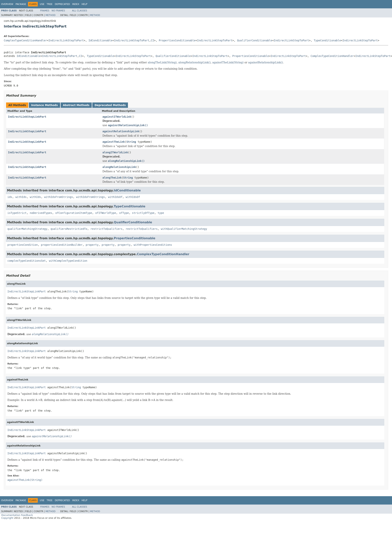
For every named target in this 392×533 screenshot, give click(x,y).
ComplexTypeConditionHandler (25, 40)
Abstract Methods (76, 105)
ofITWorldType (106, 213)
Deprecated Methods (110, 105)
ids (10, 197)
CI (152, 40)
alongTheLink (112, 178)
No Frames (58, 11)
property (92, 245)
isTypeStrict (17, 213)
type (161, 213)
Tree (50, 4)
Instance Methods (44, 105)
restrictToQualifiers (106, 229)
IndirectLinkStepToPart (66, 40)
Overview (7, 4)
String (131, 142)
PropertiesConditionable (177, 40)
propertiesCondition (23, 245)
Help (84, 4)
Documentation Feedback (17, 515)
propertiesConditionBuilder (62, 245)
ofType (124, 213)
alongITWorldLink (115, 152)
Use (42, 4)
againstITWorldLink (117, 117)
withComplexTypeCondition (68, 261)
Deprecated (62, 4)
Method (51, 15)
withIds (21, 197)
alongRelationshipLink (119, 167)
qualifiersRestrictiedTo (69, 229)
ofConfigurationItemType (74, 213)
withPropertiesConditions (153, 245)
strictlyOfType (143, 213)
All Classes (80, 11)
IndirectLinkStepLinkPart (27, 117)
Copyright (7, 518)
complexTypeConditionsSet (27, 261)
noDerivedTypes (41, 213)
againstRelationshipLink (121, 131)
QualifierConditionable (255, 40)
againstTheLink (114, 142)
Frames (45, 11)
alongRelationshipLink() (194, 62)
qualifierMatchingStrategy (27, 229)
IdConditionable (100, 40)
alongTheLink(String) (162, 62)
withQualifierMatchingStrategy (184, 229)
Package (21, 4)
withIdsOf (115, 197)
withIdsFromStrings (59, 197)
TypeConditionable (327, 40)
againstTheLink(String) (228, 62)
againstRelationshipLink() (265, 62)
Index (76, 4)
